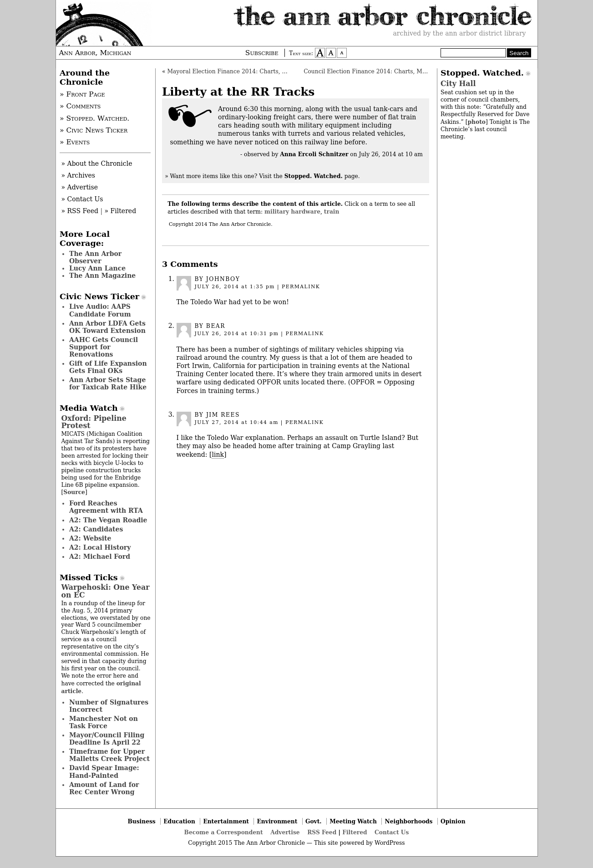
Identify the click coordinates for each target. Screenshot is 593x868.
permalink (301, 287)
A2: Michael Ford (100, 557)
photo (476, 122)
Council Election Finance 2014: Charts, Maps (368, 71)
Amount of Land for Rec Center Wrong (104, 788)
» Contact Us (82, 199)
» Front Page (82, 94)
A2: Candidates (96, 529)
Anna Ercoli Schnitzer (314, 154)
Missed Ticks (89, 577)
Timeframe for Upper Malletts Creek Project (109, 755)
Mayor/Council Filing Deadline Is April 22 (107, 739)
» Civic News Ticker (94, 130)
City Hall (458, 84)
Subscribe (262, 53)
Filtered (355, 832)
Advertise (285, 832)
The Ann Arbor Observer (95, 257)
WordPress (390, 843)
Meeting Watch (353, 821)
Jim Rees (223, 415)
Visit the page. (309, 176)
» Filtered (121, 211)
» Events (75, 142)
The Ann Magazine (102, 276)
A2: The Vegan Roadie (108, 520)
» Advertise (80, 187)
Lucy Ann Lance (97, 268)
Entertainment (226, 821)
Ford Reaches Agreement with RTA (106, 507)
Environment (277, 821)
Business (141, 821)
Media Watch (89, 408)
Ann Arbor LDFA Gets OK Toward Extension (107, 327)
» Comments (80, 106)
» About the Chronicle (97, 163)
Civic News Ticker (99, 296)
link (218, 454)
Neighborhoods (409, 821)
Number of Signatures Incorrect (109, 706)
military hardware (292, 212)
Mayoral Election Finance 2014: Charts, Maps (232, 71)
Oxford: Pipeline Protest (94, 422)
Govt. (314, 821)
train (332, 212)
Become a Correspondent (224, 832)
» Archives (79, 175)
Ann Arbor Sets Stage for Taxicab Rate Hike (108, 383)
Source (74, 492)
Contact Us (392, 832)
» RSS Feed (80, 211)
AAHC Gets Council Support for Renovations (104, 347)
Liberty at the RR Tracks (238, 92)
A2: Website (90, 538)
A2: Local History (100, 547)
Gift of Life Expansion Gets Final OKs (108, 367)
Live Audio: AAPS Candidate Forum (100, 310)
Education (179, 821)
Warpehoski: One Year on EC (106, 591)
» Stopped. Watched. (94, 118)
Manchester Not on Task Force (104, 722)
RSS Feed (322, 832)
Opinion (453, 821)
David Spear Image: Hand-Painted (104, 771)
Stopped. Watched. (482, 73)
